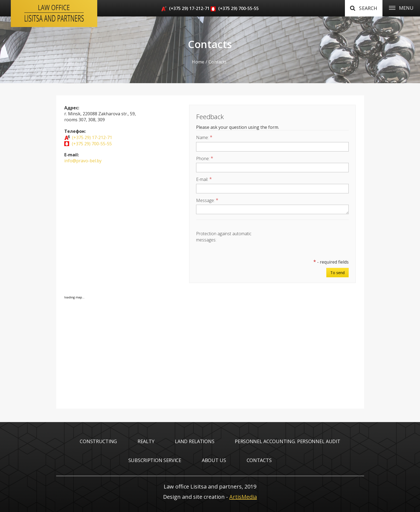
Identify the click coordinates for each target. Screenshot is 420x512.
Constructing (98, 441)
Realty (146, 441)
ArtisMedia (243, 497)
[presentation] (308, 240)
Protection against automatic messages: (224, 237)
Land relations (194, 441)
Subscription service (155, 460)
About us (214, 460)
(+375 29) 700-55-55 (238, 8)
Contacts (259, 460)
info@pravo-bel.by (83, 161)
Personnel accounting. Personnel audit (287, 441)
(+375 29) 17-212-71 (189, 8)
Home (198, 62)
